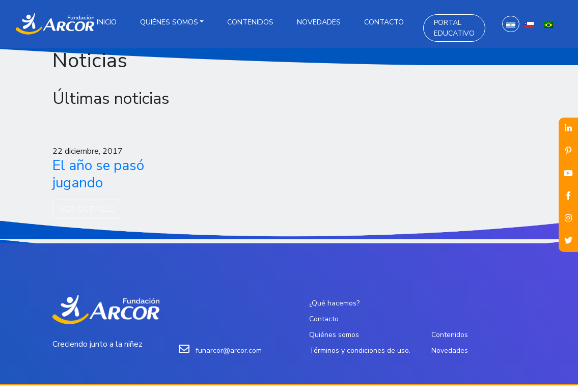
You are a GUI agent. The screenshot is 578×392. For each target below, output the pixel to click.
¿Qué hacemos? (334, 303)
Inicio (107, 22)
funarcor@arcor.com (229, 351)
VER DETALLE (87, 209)
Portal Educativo (454, 28)
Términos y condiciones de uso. (360, 351)
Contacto (384, 22)
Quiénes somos (169, 22)
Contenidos (250, 22)
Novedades (319, 22)
